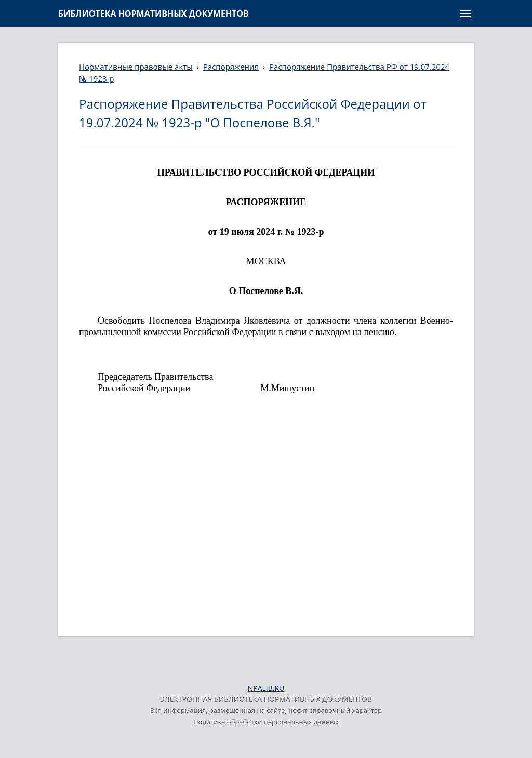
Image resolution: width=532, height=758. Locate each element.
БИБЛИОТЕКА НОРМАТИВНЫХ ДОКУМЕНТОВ (154, 14)
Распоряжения (231, 67)
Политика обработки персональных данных (266, 722)
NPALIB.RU (266, 688)
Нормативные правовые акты (136, 67)
